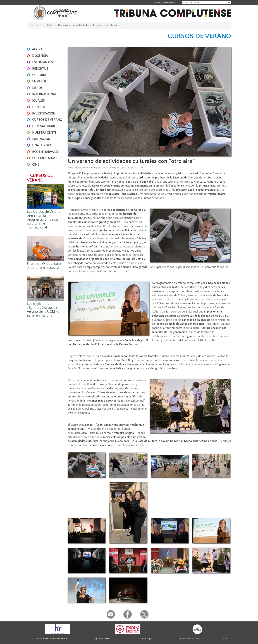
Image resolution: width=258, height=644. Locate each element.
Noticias (49, 25)
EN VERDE (40, 82)
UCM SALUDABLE (45, 126)
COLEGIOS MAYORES (47, 158)
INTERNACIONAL (44, 94)
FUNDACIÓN (41, 139)
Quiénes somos (103, 639)
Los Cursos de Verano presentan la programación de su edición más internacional (44, 220)
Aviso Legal (146, 639)
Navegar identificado (164, 3)
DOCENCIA (40, 56)
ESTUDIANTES (43, 62)
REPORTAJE (40, 69)
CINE (36, 165)
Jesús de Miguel (111, 168)
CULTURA (39, 75)
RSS (225, 639)
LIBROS (37, 88)
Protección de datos (190, 639)
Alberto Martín (82, 168)
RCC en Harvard (45, 152)
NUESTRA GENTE (44, 133)
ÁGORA (37, 49)
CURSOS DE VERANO (47, 120)
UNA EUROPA (42, 146)
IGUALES (39, 101)
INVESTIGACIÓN (44, 114)
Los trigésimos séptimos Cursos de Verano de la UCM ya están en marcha (43, 310)
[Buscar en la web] (229, 3)
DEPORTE (39, 107)
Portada (34, 25)
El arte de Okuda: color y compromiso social (44, 266)
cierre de (82, 425)
